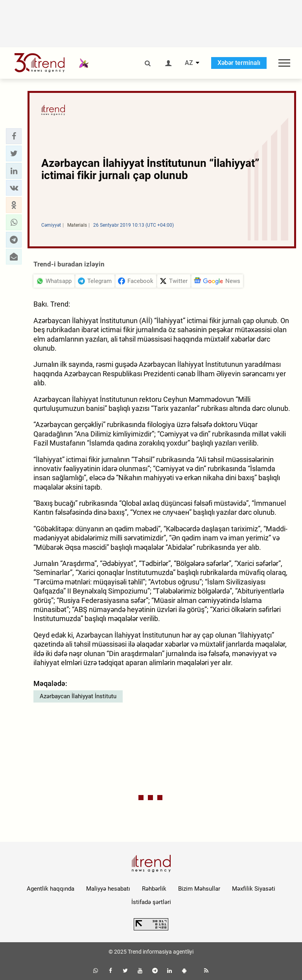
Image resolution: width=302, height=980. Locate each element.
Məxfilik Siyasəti (254, 889)
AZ (189, 63)
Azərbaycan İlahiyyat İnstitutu (78, 696)
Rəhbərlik (154, 889)
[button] (14, 136)
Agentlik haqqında (51, 889)
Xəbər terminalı (239, 63)
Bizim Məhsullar (199, 889)
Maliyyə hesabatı (108, 889)
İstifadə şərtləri (151, 902)
